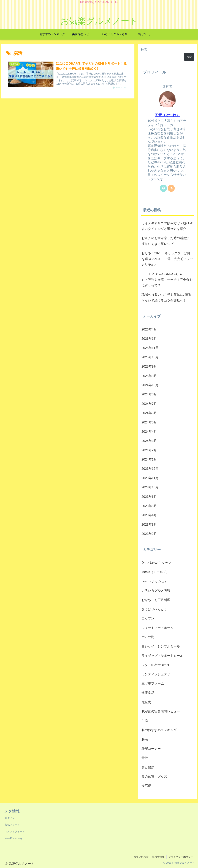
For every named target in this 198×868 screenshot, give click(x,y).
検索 (144, 50)
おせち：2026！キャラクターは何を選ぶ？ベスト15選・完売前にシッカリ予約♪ (167, 259)
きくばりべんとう (154, 609)
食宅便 (146, 786)
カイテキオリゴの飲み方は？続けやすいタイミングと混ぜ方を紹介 (167, 226)
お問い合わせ (141, 857)
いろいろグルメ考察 (156, 591)
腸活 (145, 739)
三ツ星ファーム (153, 684)
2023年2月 (149, 534)
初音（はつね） (167, 115)
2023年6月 (149, 497)
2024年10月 (150, 385)
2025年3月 (149, 376)
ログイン (10, 818)
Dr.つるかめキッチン (156, 563)
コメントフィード (15, 831)
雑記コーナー (151, 749)
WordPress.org (13, 838)
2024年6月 (149, 413)
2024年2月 (149, 450)
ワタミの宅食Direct (155, 665)
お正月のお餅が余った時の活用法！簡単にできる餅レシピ (167, 241)
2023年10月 (150, 487)
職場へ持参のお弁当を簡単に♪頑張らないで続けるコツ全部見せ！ (166, 297)
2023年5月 (149, 506)
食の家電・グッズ (154, 776)
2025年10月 (150, 357)
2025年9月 (149, 367)
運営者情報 (158, 857)
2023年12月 (150, 469)
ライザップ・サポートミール (162, 656)
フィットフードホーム (158, 628)
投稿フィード (12, 825)
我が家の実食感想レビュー (161, 711)
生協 (145, 721)
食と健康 (148, 767)
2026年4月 (149, 329)
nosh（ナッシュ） (155, 581)
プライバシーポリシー (181, 857)
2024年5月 (149, 422)
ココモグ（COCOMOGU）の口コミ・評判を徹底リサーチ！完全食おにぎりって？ (167, 280)
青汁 (145, 758)
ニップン (148, 618)
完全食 (146, 702)
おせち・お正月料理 (156, 600)
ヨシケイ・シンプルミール (161, 646)
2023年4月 (149, 515)
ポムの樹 (148, 637)
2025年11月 (150, 348)
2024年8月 (149, 394)
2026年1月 (149, 339)
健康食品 (148, 693)
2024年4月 (149, 432)
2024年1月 (149, 459)
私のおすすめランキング (159, 730)
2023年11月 (150, 478)
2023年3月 (149, 525)
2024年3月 (149, 441)
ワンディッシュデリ (156, 674)
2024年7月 (149, 404)
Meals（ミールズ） (155, 572)
